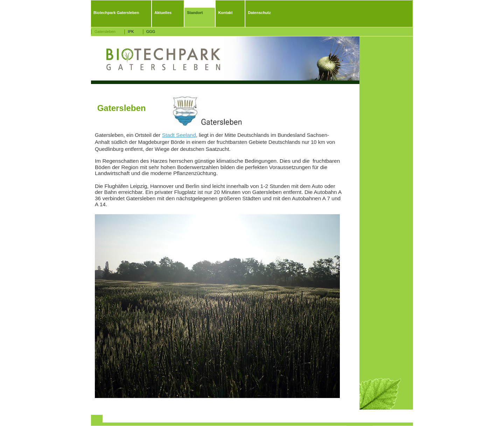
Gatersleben (105, 32)
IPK (131, 32)
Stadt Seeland (179, 135)
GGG (151, 32)
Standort (195, 13)
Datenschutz (259, 13)
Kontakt (225, 13)
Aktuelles (163, 13)
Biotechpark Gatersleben (116, 13)
